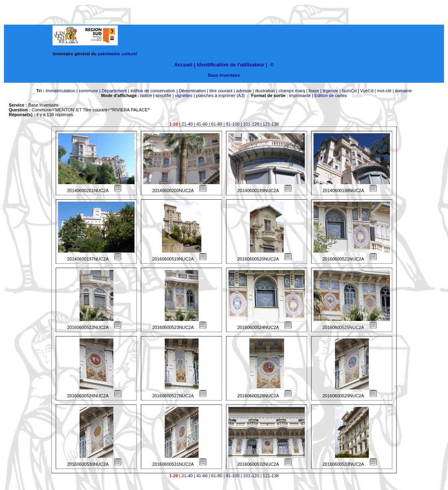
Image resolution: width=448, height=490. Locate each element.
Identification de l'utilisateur (230, 65)
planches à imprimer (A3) (221, 95)
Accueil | (185, 65)
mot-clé (384, 91)
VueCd (367, 91)
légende (330, 91)
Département (114, 91)
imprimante (300, 95)
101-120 (251, 124)
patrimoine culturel (118, 54)
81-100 (233, 124)
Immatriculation (60, 91)
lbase (314, 91)
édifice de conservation (153, 91)
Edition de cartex (331, 95)
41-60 (202, 124)
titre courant (221, 91)
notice (146, 95)
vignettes (184, 95)
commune (88, 91)
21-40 (187, 124)
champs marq (292, 91)
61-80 (217, 124)
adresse (244, 91)
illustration (265, 91)
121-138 (271, 124)
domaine (403, 91)
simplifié (164, 95)
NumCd (349, 91)
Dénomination (192, 91)
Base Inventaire (224, 75)
